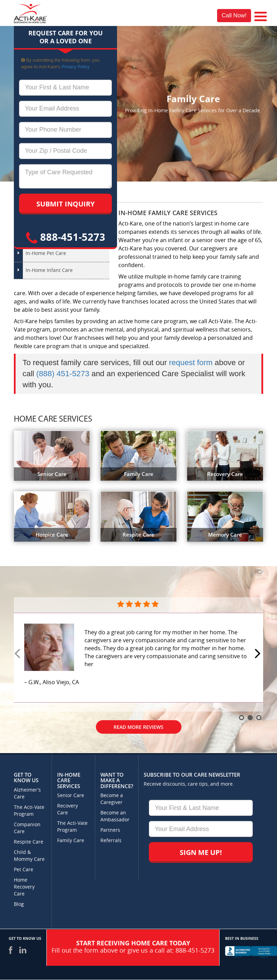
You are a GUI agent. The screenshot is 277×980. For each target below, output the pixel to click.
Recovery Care (68, 809)
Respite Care (29, 842)
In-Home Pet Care (46, 253)
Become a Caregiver (112, 799)
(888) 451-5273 (63, 374)
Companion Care (27, 828)
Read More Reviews (138, 727)
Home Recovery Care (24, 887)
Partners (110, 830)
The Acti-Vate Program (29, 811)
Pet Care (24, 870)
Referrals (111, 841)
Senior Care (71, 796)
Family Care (71, 841)
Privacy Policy (76, 67)
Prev (18, 654)
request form (191, 363)
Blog (19, 904)
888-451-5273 (66, 237)
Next (259, 654)
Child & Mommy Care (29, 856)
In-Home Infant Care (49, 270)
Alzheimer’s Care (27, 793)
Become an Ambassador (115, 816)
